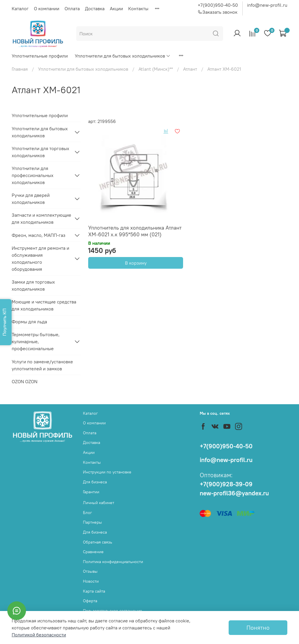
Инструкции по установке (107, 472)
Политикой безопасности (39, 635)
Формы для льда (29, 322)
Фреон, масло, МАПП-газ (39, 235)
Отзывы (90, 571)
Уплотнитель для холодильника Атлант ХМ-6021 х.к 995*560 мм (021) (135, 231)
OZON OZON (25, 381)
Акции (116, 8)
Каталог (20, 8)
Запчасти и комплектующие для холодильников (41, 218)
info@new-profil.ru (267, 5)
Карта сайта (94, 591)
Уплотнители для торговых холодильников (40, 152)
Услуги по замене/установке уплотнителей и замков (42, 365)
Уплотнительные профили (40, 56)
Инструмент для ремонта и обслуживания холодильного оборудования (40, 258)
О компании (47, 8)
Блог (87, 513)
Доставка (95, 8)
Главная (20, 69)
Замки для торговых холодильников (33, 285)
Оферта (90, 601)
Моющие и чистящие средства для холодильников (44, 305)
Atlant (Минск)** (156, 69)
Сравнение (93, 552)
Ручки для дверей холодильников (31, 199)
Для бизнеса (95, 482)
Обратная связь (98, 542)
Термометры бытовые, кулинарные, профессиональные (36, 341)
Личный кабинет (99, 503)
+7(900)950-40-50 (218, 5)
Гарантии (91, 492)
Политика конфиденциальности (113, 562)
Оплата (72, 8)
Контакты (138, 8)
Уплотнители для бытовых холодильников (123, 56)
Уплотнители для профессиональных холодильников (33, 175)
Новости (91, 581)
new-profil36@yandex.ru (234, 493)
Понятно (258, 627)
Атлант (190, 69)
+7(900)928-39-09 (226, 484)
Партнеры (92, 522)
